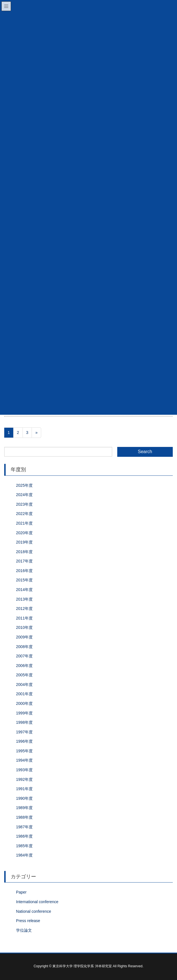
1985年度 (24, 846)
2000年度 (24, 703)
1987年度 (24, 827)
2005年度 (24, 675)
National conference (34, 911)
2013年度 (24, 599)
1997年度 (24, 732)
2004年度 (24, 685)
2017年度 (24, 561)
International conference (37, 902)
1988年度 (24, 817)
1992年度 (24, 779)
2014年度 (24, 590)
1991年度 (24, 789)
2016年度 (24, 571)
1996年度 (24, 741)
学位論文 (24, 930)
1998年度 (24, 722)
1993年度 (24, 770)
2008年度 (24, 647)
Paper (21, 892)
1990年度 (24, 798)
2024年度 (24, 495)
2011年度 (24, 618)
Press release (28, 921)
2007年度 (24, 656)
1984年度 (24, 855)
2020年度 (24, 533)
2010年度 (24, 627)
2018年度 (24, 552)
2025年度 (24, 485)
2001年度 (24, 694)
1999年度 (24, 713)
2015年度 (24, 580)
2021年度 (24, 523)
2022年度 (24, 514)
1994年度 (24, 760)
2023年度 (24, 504)
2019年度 (24, 542)
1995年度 (24, 751)
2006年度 (24, 666)
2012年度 (24, 609)
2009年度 (24, 637)
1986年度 (24, 836)
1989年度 (24, 808)
